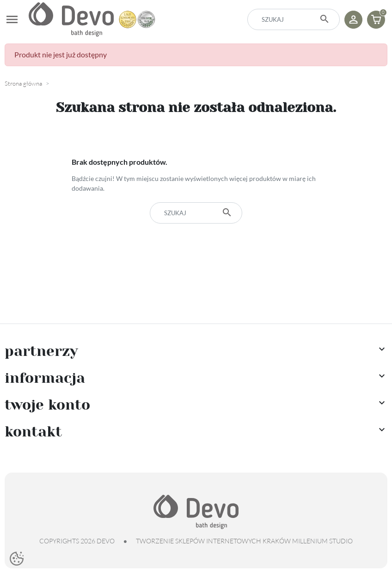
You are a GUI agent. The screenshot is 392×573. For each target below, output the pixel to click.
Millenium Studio (322, 541)
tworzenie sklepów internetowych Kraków (213, 541)
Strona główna (23, 83)
